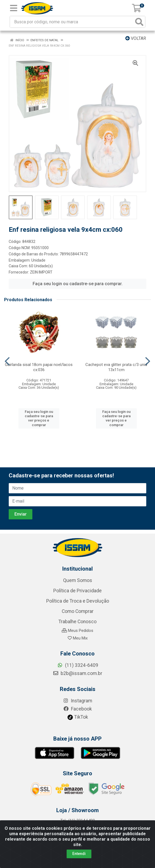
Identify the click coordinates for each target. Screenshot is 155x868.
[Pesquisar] (139, 22)
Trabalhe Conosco (77, 622)
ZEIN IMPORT (41, 272)
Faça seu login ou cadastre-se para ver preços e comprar (39, 418)
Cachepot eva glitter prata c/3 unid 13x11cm (116, 367)
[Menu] (14, 8)
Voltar (136, 38)
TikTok (78, 717)
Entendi (79, 854)
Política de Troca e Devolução (78, 601)
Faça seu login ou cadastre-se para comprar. (78, 284)
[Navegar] (7, 361)
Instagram (77, 701)
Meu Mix (78, 638)
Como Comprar (78, 611)
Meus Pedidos (77, 631)
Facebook (77, 709)
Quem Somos (78, 580)
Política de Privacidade (77, 591)
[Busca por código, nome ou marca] (72, 22)
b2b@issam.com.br (77, 673)
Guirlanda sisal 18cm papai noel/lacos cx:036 (39, 367)
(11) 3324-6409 (78, 665)
